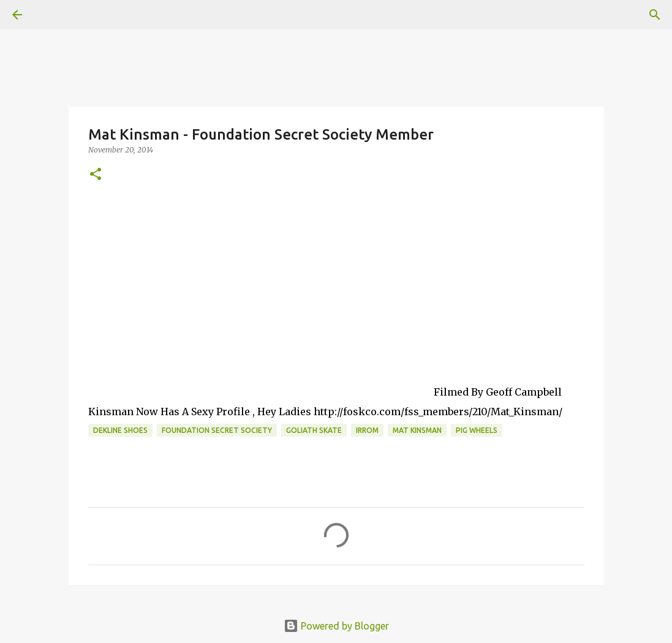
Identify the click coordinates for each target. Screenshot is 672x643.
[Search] (655, 15)
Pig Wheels (477, 430)
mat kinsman (417, 430)
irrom (367, 430)
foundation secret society (217, 430)
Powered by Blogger (336, 626)
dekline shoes (120, 430)
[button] (96, 175)
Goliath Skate (314, 430)
